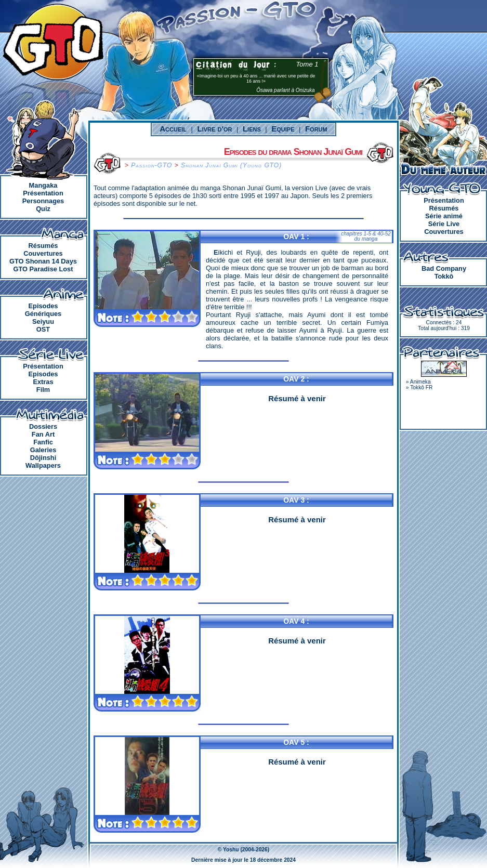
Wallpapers (43, 465)
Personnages (43, 201)
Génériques (43, 314)
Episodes (43, 306)
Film (43, 390)
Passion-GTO (152, 165)
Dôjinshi (43, 458)
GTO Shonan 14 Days (43, 261)
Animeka (420, 382)
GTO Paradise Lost (43, 269)
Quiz (43, 209)
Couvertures (43, 253)
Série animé (444, 216)
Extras (43, 382)
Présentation (43, 193)
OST (43, 329)
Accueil (173, 129)
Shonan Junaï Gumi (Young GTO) (231, 165)
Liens (252, 129)
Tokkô (444, 276)
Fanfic (43, 442)
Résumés (43, 246)
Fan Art (43, 434)
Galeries (43, 450)
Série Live (444, 224)
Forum (316, 129)
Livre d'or (215, 129)
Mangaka (43, 185)
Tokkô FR (421, 387)
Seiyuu (43, 321)
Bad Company (444, 268)
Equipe (283, 129)
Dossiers (43, 426)
